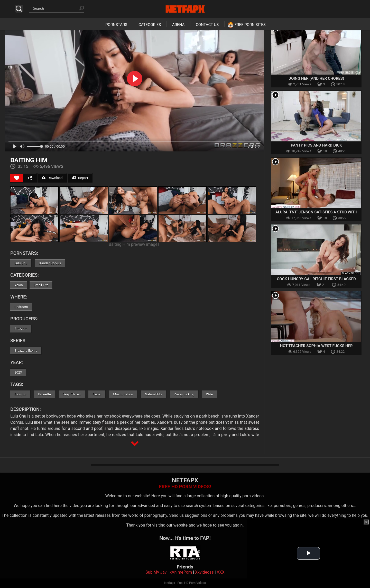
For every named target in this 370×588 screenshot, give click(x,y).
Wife (209, 394)
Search (19, 9)
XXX (221, 572)
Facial (97, 394)
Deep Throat (72, 394)
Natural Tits (154, 394)
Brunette (44, 394)
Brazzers (21, 329)
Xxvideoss (204, 572)
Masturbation (123, 394)
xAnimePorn (181, 572)
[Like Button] (17, 178)
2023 (18, 372)
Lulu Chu (21, 263)
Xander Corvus (50, 263)
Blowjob (20, 394)
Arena (178, 25)
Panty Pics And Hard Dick (316, 145)
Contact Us (207, 25)
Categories (150, 25)
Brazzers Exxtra (26, 351)
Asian (19, 285)
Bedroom (21, 307)
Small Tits (41, 285)
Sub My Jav (156, 572)
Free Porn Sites (250, 25)
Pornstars (116, 25)
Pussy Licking (184, 394)
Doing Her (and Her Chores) (316, 78)
